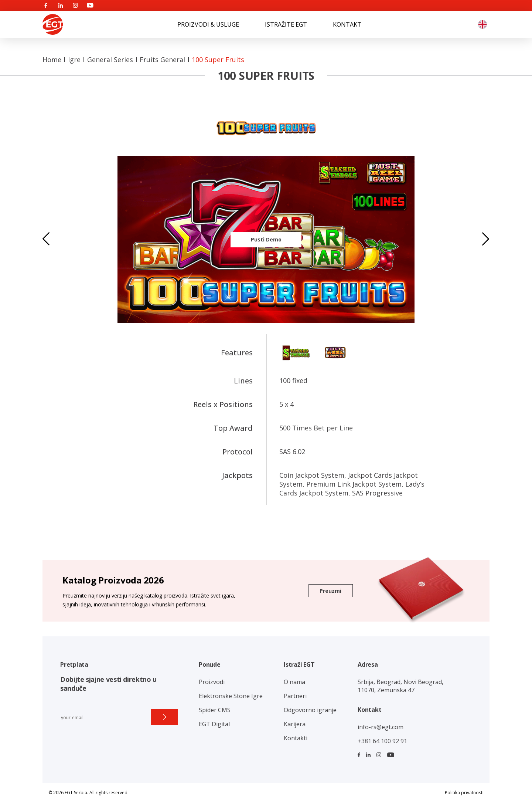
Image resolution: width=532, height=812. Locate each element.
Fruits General (162, 60)
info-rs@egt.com (381, 727)
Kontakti (296, 738)
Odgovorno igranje (310, 710)
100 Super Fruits (218, 60)
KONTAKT (347, 24)
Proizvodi (212, 682)
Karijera (295, 724)
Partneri (295, 696)
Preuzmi (330, 591)
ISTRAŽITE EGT (286, 24)
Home (52, 60)
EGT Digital (214, 724)
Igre (74, 60)
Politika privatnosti (464, 793)
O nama (294, 682)
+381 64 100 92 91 (382, 741)
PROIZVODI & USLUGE (208, 24)
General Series (110, 60)
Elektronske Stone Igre (231, 696)
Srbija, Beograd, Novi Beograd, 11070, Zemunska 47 (400, 686)
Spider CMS (215, 710)
